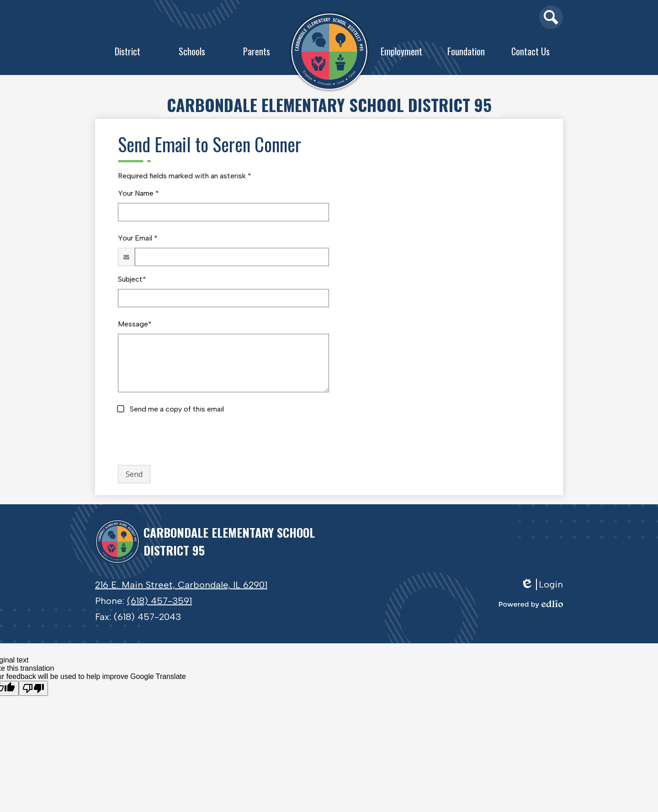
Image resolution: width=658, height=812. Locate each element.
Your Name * (138, 193)
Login (542, 585)
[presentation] (187, 440)
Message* (135, 324)
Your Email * (138, 238)
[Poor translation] (33, 688)
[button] (127, 53)
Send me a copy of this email (176, 409)
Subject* (132, 279)
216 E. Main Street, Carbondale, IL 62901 (181, 585)
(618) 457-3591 (159, 601)
